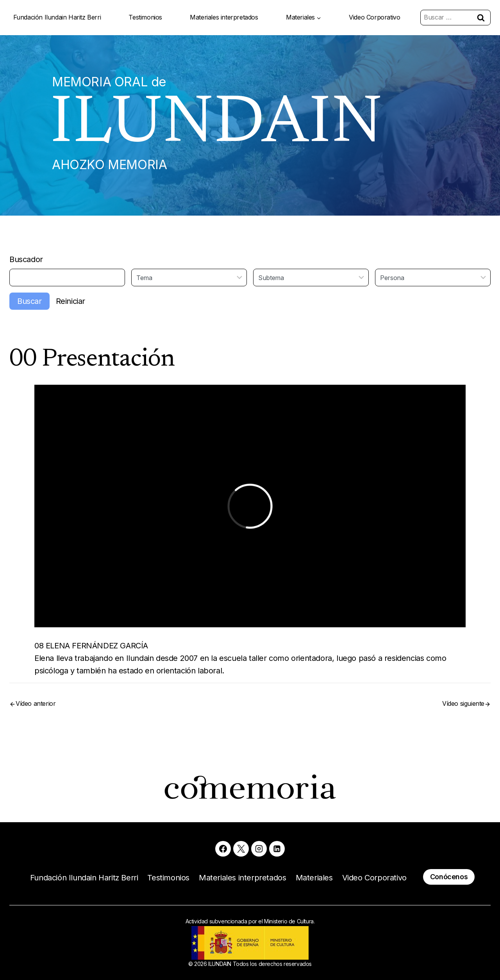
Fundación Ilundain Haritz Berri (57, 17)
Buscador (26, 259)
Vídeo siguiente (463, 703)
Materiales (314, 878)
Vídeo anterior (36, 703)
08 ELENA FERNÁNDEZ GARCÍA (91, 646)
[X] (241, 849)
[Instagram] (259, 849)
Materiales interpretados (224, 17)
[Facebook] (223, 849)
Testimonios (145, 17)
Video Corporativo (374, 17)
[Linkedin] (277, 849)
